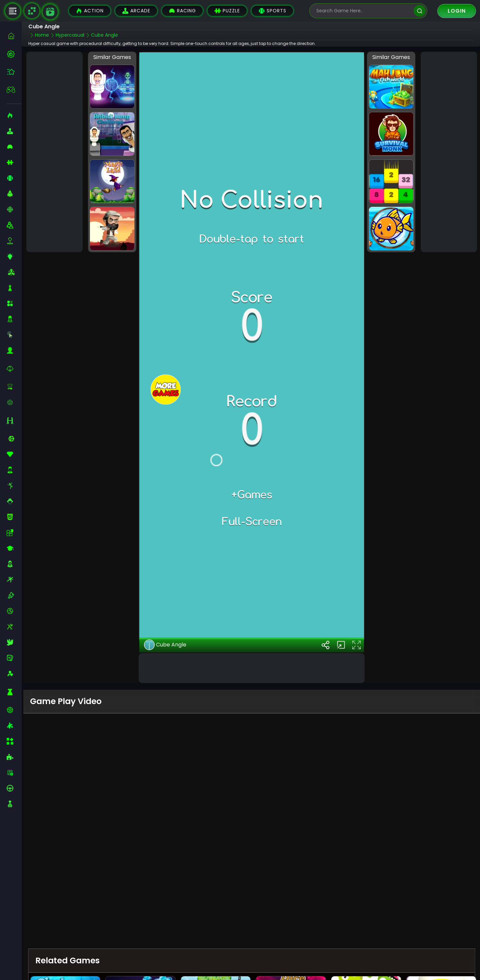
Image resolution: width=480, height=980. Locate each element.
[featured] (14, 72)
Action (90, 11)
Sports (272, 11)
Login (457, 11)
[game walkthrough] (50, 12)
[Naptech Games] (32, 11)
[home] (14, 36)
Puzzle (227, 11)
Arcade (136, 11)
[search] (420, 11)
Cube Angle (165, 644)
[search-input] (363, 11)
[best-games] (14, 54)
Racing (182, 11)
